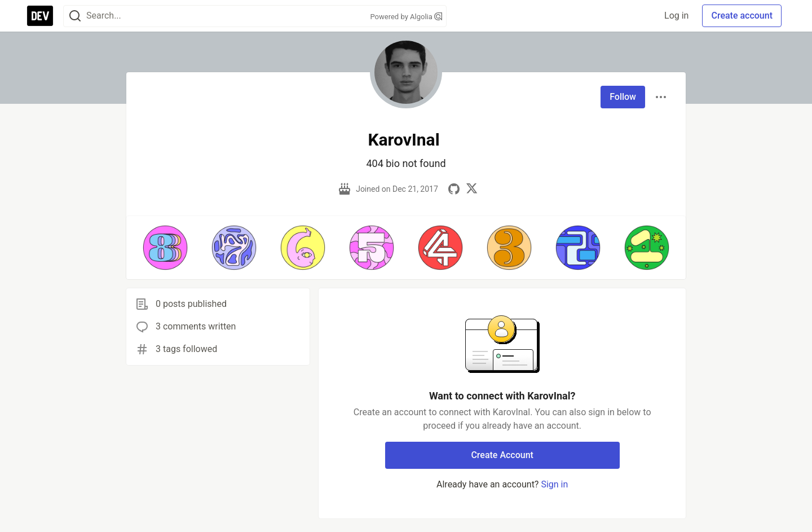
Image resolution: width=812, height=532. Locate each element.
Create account (742, 16)
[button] (165, 248)
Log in (676, 16)
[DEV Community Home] (40, 16)
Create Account (502, 455)
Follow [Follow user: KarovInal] (623, 97)
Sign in (554, 484)
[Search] (75, 16)
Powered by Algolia (406, 17)
